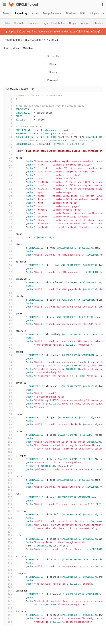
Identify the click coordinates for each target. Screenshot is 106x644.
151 (8, 615)
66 (8, 321)
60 (8, 300)
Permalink (53, 80)
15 (8, 144)
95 (8, 421)
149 (8, 608)
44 (8, 244)
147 (8, 601)
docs (16, 48)
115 (8, 490)
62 (8, 307)
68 (8, 328)
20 (8, 161)
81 (8, 373)
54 (8, 279)
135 (8, 560)
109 (8, 470)
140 (8, 577)
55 (8, 283)
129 (8, 539)
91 (8, 407)
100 (8, 438)
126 (8, 528)
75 (8, 352)
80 (8, 369)
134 (8, 556)
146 (8, 598)
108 (8, 466)
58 (8, 293)
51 (8, 269)
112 (8, 480)
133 (8, 553)
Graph (73, 23)
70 (8, 334)
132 (8, 549)
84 (8, 383)
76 (8, 355)
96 (8, 425)
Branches (33, 23)
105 (8, 456)
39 (8, 227)
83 (8, 380)
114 (8, 487)
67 (8, 324)
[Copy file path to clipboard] (33, 89)
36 (8, 217)
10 (8, 127)
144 (8, 591)
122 (8, 515)
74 (8, 348)
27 (8, 186)
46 (8, 251)
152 (8, 618)
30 (8, 196)
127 (8, 532)
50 (8, 265)
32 (8, 203)
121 (8, 511)
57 (8, 289)
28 (8, 189)
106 (8, 459)
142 (8, 584)
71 (8, 338)
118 (8, 501)
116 (8, 494)
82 (8, 376)
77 (8, 359)
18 (8, 154)
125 (8, 525)
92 (8, 411)
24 (8, 175)
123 (8, 518)
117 (8, 497)
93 (8, 414)
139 (8, 573)
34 (8, 210)
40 (8, 231)
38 (8, 224)
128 (8, 535)
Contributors (58, 23)
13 (8, 137)
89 (8, 400)
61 (8, 303)
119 (8, 504)
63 (8, 310)
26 (8, 182)
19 (8, 158)
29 (8, 192)
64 (8, 314)
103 (8, 449)
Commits (19, 23)
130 (8, 542)
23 (8, 172)
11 (8, 130)
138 (8, 570)
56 (8, 286)
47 (8, 255)
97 (8, 428)
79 (8, 366)
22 (8, 168)
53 (8, 276)
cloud (34, 4)
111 (8, 476)
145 (8, 594)
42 (8, 238)
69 (8, 331)
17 (8, 151)
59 (8, 296)
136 (8, 563)
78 (8, 362)
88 (8, 397)
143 (8, 587)
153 (8, 622)
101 (8, 442)
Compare (85, 23)
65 (8, 317)
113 (8, 483)
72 (8, 341)
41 (8, 234)
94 (8, 418)
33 (8, 206)
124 (8, 522)
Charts (97, 23)
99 (8, 435)
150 (8, 612)
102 (8, 445)
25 (8, 179)
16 (8, 147)
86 (8, 390)
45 (8, 248)
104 (8, 452)
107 (8, 463)
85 (8, 386)
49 (8, 262)
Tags (45, 23)
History (53, 72)
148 (8, 605)
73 (8, 345)
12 (8, 134)
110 (8, 473)
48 (8, 258)
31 (8, 199)
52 (8, 272)
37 (8, 220)
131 (8, 546)
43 (8, 241)
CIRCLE (21, 4)
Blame (53, 64)
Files (8, 23)
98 (8, 431)
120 (8, 508)
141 (8, 580)
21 (8, 165)
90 (8, 404)
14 (8, 141)
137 (8, 567)
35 (8, 213)
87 (8, 393)
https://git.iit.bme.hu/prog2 (85, 32)
